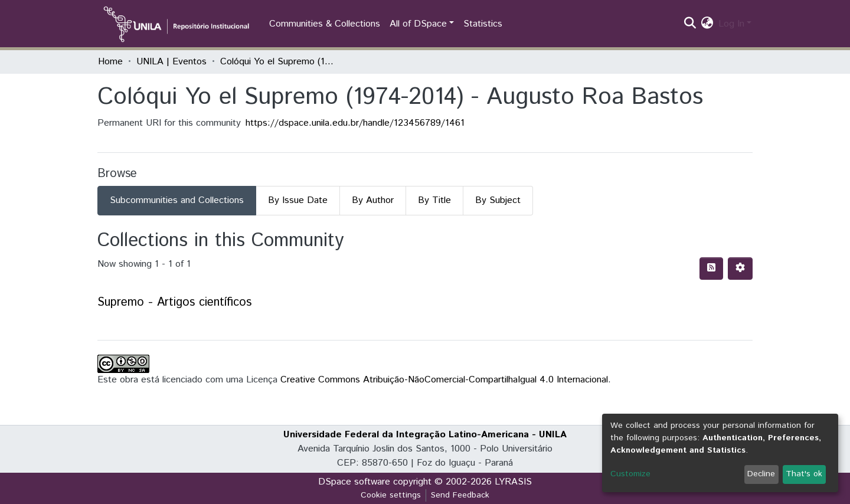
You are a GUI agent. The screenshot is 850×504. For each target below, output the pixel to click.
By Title (434, 200)
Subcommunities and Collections (177, 200)
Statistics (483, 24)
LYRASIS (513, 482)
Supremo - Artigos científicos (174, 302)
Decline (761, 474)
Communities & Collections (325, 24)
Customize (630, 474)
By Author (373, 200)
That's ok (804, 474)
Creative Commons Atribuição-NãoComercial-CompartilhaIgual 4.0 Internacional (444, 380)
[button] (707, 24)
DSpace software (354, 482)
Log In (731, 24)
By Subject (498, 200)
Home (110, 62)
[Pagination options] (740, 269)
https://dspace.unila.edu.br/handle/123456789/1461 (355, 123)
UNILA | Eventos (171, 62)
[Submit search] (690, 24)
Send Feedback (460, 495)
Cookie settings (391, 495)
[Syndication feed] (711, 269)
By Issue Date (298, 200)
